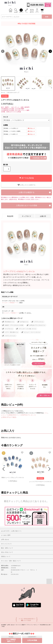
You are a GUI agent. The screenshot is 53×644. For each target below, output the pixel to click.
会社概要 (3, 625)
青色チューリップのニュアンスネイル (13, 478)
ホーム (3, 92)
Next (50, 51)
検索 (47, 17)
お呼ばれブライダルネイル (37, 325)
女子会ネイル (24, 322)
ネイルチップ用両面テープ (10, 303)
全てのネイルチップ (13, 92)
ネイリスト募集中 (21, 625)
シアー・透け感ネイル (11, 332)
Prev (4, 469)
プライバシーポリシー (33, 625)
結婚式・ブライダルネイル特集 (14, 325)
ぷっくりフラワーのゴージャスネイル (40, 482)
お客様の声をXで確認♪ (9, 417)
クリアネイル (9, 329)
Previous (3, 51)
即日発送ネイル (10, 322)
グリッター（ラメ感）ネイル (27, 329)
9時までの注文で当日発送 (27, 24)
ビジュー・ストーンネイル (32, 332)
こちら (46, 413)
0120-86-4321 (37, 5)
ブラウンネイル (39, 322)
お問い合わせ (11, 625)
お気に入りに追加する (27, 185)
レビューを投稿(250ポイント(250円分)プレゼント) (18, 415)
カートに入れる (28, 178)
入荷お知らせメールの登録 (27, 205)
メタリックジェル (10, 336)
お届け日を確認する (27, 192)
